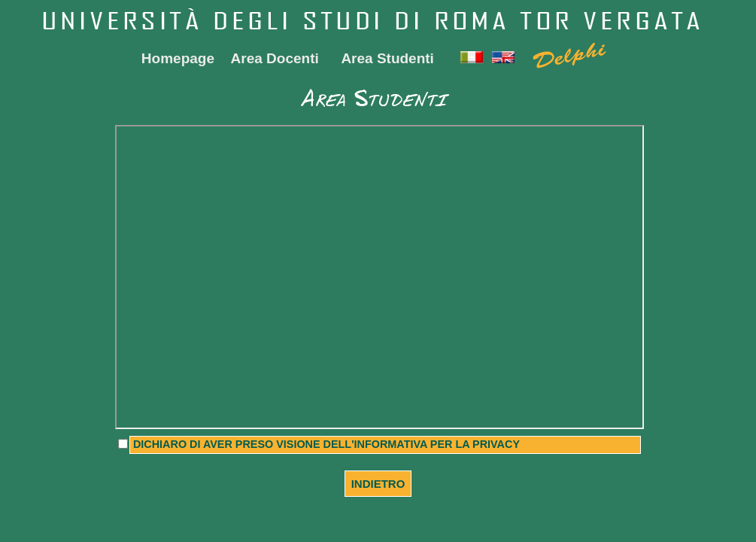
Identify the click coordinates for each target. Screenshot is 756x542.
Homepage (178, 58)
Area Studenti (387, 58)
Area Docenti (275, 58)
